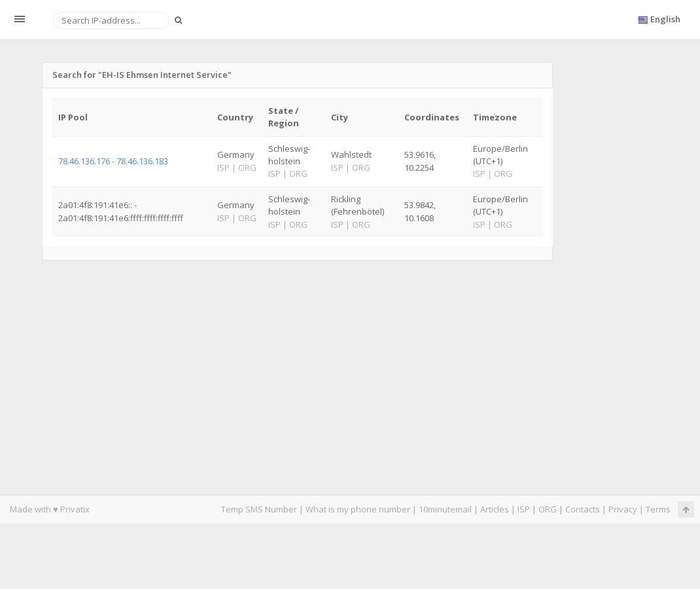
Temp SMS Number (259, 509)
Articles (495, 509)
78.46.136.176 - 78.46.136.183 (113, 161)
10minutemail (445, 509)
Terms (658, 509)
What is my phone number (358, 509)
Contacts (583, 509)
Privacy (623, 509)
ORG (548, 509)
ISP (524, 509)
